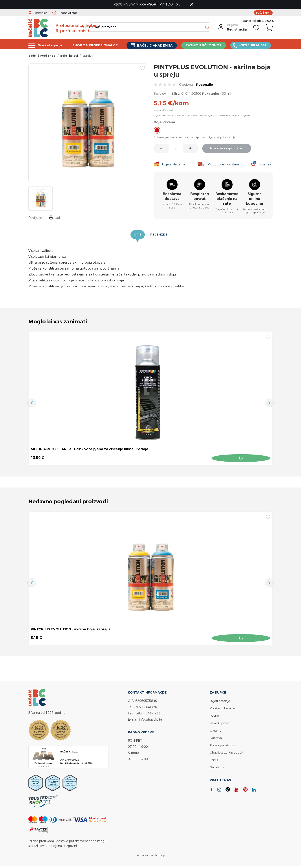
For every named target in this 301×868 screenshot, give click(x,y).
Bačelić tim (218, 767)
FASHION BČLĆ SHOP (204, 45)
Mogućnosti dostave (224, 166)
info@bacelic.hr (151, 720)
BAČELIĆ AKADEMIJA (155, 45)
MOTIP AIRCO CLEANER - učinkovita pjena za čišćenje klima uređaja (91, 450)
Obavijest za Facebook (227, 753)
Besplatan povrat (200, 198)
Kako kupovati (221, 724)
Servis (214, 760)
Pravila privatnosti (223, 745)
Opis (137, 236)
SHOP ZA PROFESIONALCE (95, 45)
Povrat (215, 716)
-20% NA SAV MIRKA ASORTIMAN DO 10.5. (149, 5)
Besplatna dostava (172, 198)
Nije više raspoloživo (228, 150)
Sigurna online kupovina (254, 200)
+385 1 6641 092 (147, 708)
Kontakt (266, 166)
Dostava (216, 738)
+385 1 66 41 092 (254, 45)
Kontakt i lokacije (223, 709)
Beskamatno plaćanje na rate (227, 200)
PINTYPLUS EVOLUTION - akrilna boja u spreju (71, 630)
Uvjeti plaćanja (173, 166)
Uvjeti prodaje (220, 702)
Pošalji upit (263, 13)
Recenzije (205, 86)
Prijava (232, 27)
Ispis (55, 219)
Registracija (237, 31)
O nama (216, 731)
